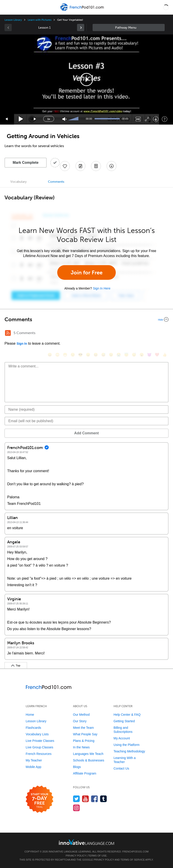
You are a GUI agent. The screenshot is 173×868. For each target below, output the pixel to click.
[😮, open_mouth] (142, 355)
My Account (122, 738)
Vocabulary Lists (37, 734)
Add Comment (86, 433)
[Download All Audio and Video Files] (112, 166)
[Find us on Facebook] (94, 799)
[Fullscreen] (147, 119)
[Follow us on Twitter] (76, 799)
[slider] (74, 119)
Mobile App (33, 767)
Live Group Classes (39, 747)
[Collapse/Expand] (86, 319)
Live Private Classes (40, 741)
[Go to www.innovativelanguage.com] (86, 842)
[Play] (21, 119)
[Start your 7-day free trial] (40, 799)
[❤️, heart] (157, 355)
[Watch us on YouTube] (85, 799)
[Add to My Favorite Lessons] (65, 166)
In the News (81, 747)
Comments (56, 182)
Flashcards (33, 728)
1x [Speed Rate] (49, 119)
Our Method (81, 715)
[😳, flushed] (57, 355)
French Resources (39, 754)
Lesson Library (13, 20)
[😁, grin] (65, 355)
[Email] (86, 421)
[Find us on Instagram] (76, 808)
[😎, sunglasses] (80, 355)
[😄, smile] (50, 355)
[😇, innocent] (126, 355)
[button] (166, 7)
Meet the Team (83, 728)
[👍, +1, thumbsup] (165, 355)
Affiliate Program (85, 773)
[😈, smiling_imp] (149, 355)
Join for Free (87, 272)
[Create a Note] (80, 166)
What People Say (85, 734)
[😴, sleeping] (134, 355)
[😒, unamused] (73, 355)
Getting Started (124, 721)
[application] (86, 80)
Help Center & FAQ (127, 715)
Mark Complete (26, 163)
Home (30, 715)
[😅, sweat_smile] (103, 355)
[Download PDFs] (96, 166)
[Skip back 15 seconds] (7, 119)
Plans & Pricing (84, 741)
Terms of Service (133, 860)
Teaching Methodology (129, 751)
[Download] (156, 119)
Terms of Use (97, 856)
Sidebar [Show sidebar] (129, 27)
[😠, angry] (88, 355)
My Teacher (34, 760)
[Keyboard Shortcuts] (165, 119)
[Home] (82, 10)
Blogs (77, 767)
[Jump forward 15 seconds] (35, 119)
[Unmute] (65, 119)
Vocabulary (18, 182)
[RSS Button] (8, 333)
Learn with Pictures (40, 20)
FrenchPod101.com (135, 852)
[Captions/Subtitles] (138, 119)
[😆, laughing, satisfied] (96, 355)
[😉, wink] (111, 355)
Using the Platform (126, 745)
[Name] (86, 410)
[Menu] (7, 7)
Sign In (22, 344)
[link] (81, 27)
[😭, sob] (119, 355)
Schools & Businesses (89, 760)
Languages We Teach (88, 754)
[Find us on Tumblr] (104, 799)
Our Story (80, 721)
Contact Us (121, 768)
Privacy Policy (76, 856)
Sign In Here (102, 288)
